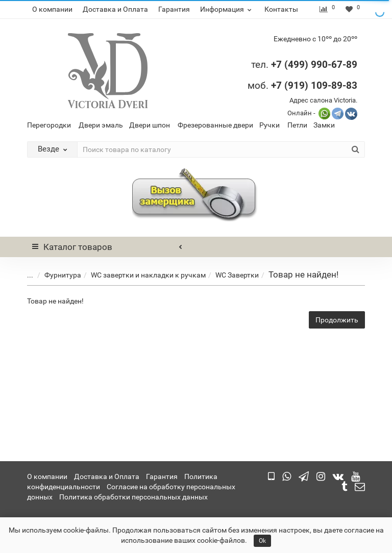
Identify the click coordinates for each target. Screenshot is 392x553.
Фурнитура (55, 275)
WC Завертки (229, 275)
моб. (302, 85)
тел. (261, 65)
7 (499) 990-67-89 (317, 65)
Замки (324, 125)
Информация (227, 9)
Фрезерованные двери (215, 125)
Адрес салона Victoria (323, 100)
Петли (297, 125)
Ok (262, 541)
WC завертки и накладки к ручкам (141, 275)
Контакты (281, 9)
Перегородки (49, 125)
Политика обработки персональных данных (133, 497)
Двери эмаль (101, 125)
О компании (52, 9)
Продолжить (337, 320)
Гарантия (174, 9)
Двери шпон (150, 125)
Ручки (269, 125)
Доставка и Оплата (115, 9)
